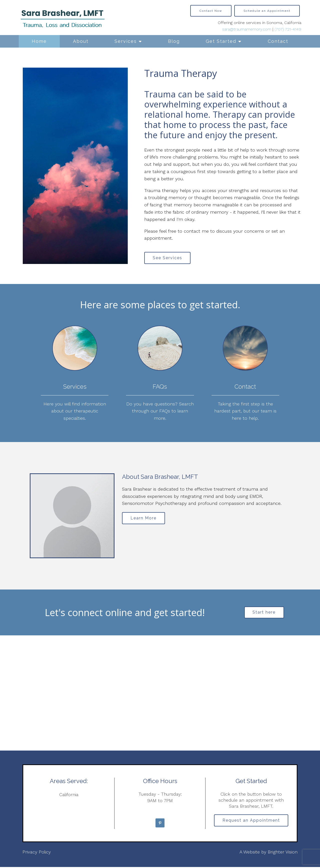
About (81, 41)
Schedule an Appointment (267, 11)
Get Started (221, 41)
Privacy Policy (37, 853)
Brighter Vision (283, 853)
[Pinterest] (160, 824)
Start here (264, 613)
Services (126, 41)
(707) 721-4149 (288, 29)
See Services (168, 258)
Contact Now (211, 11)
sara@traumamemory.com (247, 29)
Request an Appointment (251, 822)
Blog (174, 41)
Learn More (144, 519)
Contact (278, 41)
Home (39, 41)
